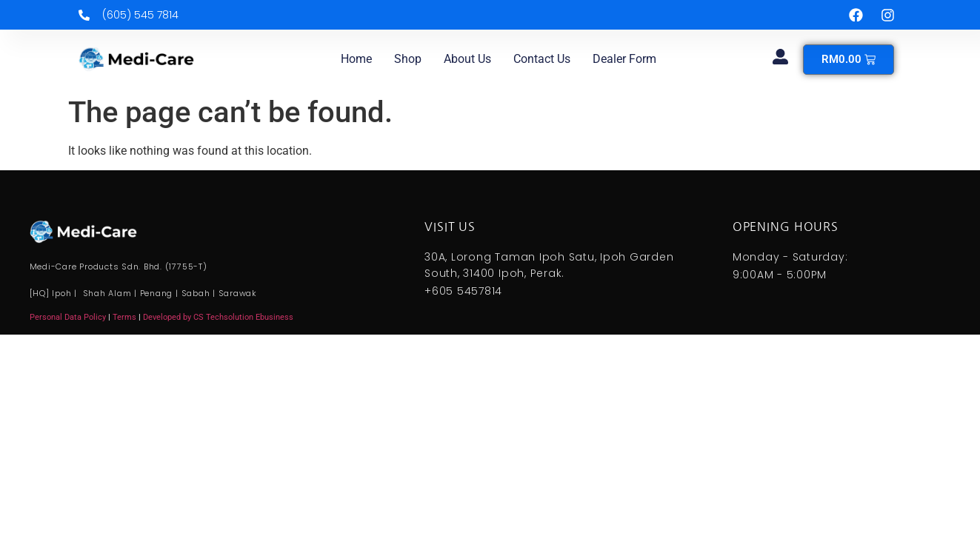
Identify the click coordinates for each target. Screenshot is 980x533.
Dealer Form (624, 59)
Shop (408, 59)
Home (356, 59)
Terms (126, 317)
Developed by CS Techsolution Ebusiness (218, 317)
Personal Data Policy (68, 317)
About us (467, 59)
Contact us (542, 59)
